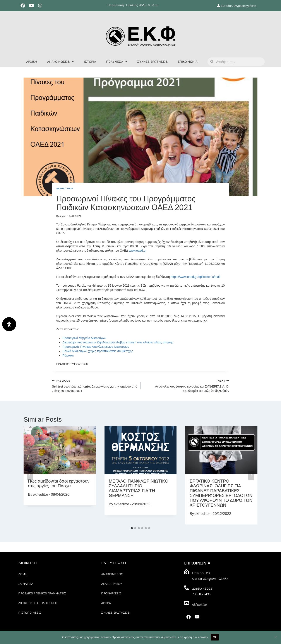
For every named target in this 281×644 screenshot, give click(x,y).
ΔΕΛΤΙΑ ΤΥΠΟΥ (65, 188)
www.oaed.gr (138, 251)
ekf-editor (40, 494)
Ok (215, 637)
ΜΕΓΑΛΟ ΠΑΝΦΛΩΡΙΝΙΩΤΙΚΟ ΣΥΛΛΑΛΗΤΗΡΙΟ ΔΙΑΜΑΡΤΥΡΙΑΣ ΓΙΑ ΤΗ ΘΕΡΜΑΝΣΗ (139, 488)
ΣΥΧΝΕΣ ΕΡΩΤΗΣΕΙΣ (152, 61)
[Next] (251, 475)
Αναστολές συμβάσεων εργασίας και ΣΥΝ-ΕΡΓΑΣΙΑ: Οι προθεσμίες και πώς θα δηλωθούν (186, 385)
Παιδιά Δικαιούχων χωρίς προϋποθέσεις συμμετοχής (98, 351)
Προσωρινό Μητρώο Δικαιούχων (84, 338)
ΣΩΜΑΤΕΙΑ (26, 584)
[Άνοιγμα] (9, 324)
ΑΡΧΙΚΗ (32, 61)
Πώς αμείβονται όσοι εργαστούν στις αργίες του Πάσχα (59, 483)
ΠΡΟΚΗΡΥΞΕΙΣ (111, 593)
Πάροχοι (68, 355)
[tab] (132, 528)
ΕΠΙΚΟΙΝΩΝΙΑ (188, 61)
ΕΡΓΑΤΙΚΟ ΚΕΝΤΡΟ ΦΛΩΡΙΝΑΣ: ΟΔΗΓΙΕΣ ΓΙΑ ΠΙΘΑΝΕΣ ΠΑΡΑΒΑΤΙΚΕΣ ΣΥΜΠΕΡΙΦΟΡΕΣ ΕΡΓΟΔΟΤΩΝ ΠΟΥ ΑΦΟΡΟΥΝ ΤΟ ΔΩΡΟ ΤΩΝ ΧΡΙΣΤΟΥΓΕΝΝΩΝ (221, 493)
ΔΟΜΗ (23, 574)
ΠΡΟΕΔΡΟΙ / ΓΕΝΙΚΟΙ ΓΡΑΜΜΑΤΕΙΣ (42, 593)
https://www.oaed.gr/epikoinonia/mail (195, 277)
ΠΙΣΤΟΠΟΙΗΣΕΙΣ (30, 612)
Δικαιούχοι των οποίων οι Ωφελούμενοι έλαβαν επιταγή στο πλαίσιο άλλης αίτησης (118, 342)
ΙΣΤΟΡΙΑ (90, 61)
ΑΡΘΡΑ (106, 603)
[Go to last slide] (30, 475)
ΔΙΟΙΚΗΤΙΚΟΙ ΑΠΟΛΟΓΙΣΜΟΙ (38, 603)
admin (63, 216)
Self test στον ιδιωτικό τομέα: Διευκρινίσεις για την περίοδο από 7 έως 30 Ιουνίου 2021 (95, 385)
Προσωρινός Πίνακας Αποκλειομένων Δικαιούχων (96, 347)
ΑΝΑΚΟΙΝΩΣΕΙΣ (61, 62)
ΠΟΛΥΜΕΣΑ (117, 62)
